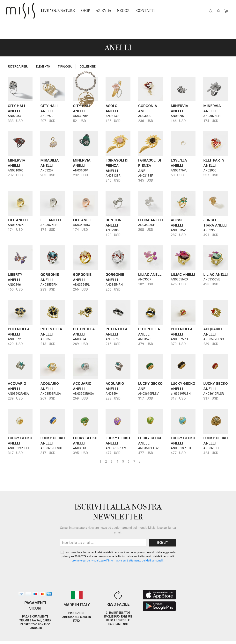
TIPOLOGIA (65, 49)
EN (205, 631)
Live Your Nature (58, 11)
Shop (85, 11)
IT (195, 631)
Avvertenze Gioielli (60, 639)
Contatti (145, 11)
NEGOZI (124, 11)
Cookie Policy (13, 634)
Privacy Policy (35, 634)
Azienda (103, 11)
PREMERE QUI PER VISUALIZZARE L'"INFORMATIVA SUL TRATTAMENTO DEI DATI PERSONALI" (118, 543)
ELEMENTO (43, 49)
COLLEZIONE (88, 49)
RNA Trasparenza (33, 639)
